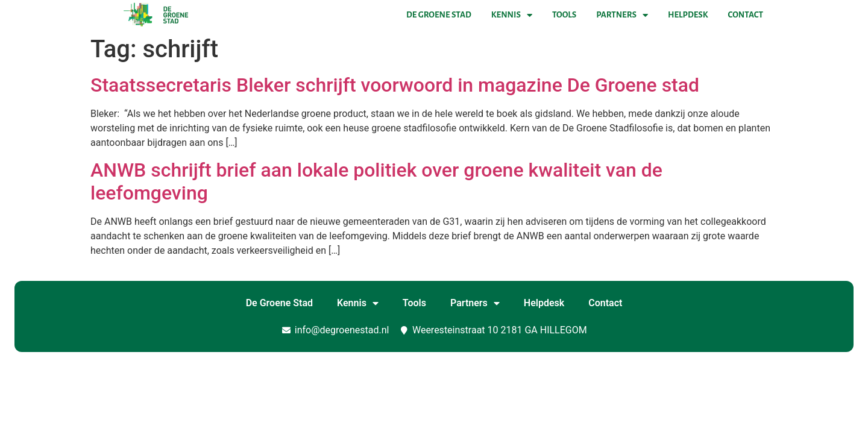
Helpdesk (688, 15)
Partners (622, 15)
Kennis (512, 15)
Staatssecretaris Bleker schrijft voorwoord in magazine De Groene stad (395, 85)
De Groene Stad (439, 15)
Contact (746, 15)
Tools (564, 15)
